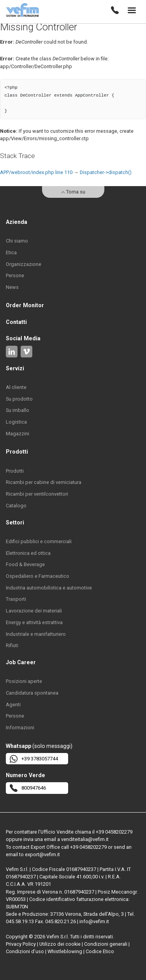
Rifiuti (12, 645)
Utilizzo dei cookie (60, 944)
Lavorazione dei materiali (34, 611)
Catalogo (16, 506)
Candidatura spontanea (32, 693)
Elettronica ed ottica (28, 553)
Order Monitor (25, 305)
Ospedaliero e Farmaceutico (38, 576)
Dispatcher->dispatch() (106, 172)
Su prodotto (19, 399)
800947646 (28, 788)
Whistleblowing (65, 951)
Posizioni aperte (24, 681)
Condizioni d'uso (25, 951)
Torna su (73, 192)
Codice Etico (100, 951)
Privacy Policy (21, 944)
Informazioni (20, 728)
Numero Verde (26, 775)
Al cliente (16, 387)
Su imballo (18, 410)
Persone (15, 275)
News (12, 287)
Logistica (16, 422)
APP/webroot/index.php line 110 (36, 172)
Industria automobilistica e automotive (49, 588)
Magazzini (18, 434)
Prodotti (15, 471)
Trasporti (16, 599)
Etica (11, 252)
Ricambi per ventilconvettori (37, 494)
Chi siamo (17, 241)
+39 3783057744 (34, 759)
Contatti (16, 322)
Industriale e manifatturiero (36, 634)
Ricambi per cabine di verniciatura (44, 482)
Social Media (23, 338)
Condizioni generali (106, 944)
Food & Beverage (25, 564)
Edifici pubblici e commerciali (39, 541)
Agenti (13, 705)
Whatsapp (18, 746)
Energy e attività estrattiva (34, 622)
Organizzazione (24, 264)
